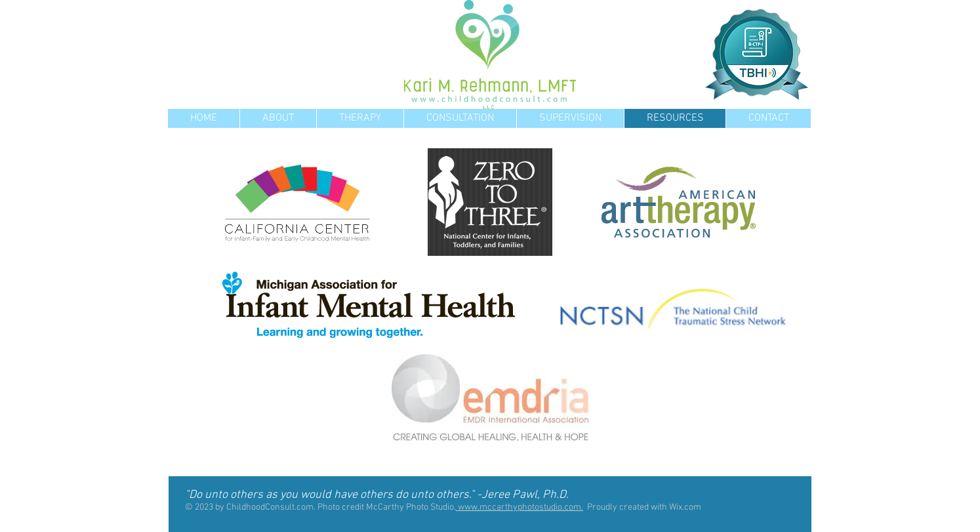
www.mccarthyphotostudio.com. (520, 507)
